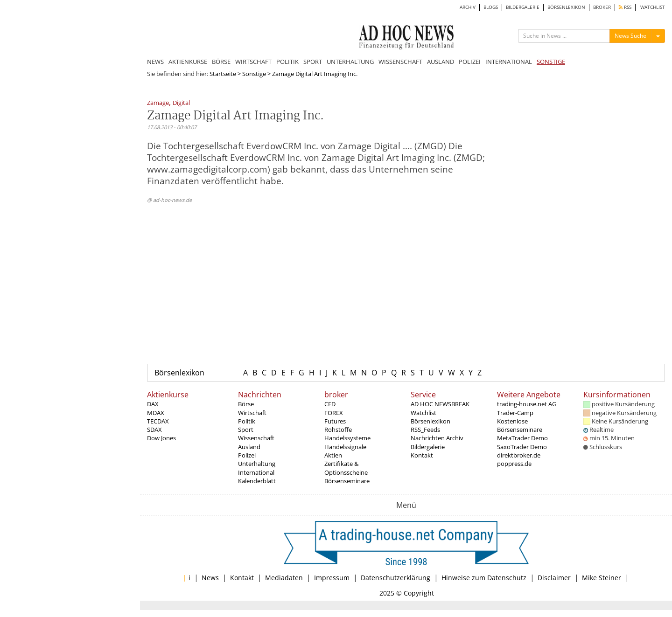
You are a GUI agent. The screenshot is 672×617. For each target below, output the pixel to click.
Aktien (333, 455)
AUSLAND (441, 62)
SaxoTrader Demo (522, 447)
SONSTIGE (551, 62)
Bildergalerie (428, 447)
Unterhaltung (257, 464)
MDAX (156, 413)
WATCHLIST (653, 7)
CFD (330, 404)
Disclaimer (554, 578)
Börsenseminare (347, 481)
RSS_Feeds (425, 430)
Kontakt (422, 455)
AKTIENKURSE (188, 62)
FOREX (334, 413)
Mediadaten (284, 578)
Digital (181, 103)
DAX (153, 404)
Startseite (223, 74)
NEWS (155, 62)
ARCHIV (468, 7)
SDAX (154, 430)
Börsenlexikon (179, 373)
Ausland (249, 447)
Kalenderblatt (257, 481)
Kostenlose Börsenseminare (520, 425)
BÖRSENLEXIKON (566, 7)
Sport (246, 430)
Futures (335, 421)
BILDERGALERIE (523, 7)
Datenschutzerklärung (395, 578)
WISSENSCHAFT (400, 62)
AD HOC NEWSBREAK (440, 404)
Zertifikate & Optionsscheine (346, 468)
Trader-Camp (515, 413)
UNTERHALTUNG (350, 62)
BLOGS (491, 7)
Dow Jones (161, 438)
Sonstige (254, 74)
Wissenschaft (256, 438)
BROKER (602, 7)
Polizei (247, 455)
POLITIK (287, 62)
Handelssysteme (347, 438)
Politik (247, 421)
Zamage (158, 103)
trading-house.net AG (527, 404)
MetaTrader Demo (522, 438)
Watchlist (423, 413)
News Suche (630, 36)
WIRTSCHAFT (253, 62)
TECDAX (158, 421)
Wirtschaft (252, 413)
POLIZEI (470, 62)
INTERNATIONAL (509, 62)
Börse (246, 404)
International (256, 472)
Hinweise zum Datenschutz (484, 578)
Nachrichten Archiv (437, 438)
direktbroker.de (519, 455)
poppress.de (514, 464)
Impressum (332, 578)
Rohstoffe (338, 430)
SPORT (313, 62)
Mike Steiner (602, 578)
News (210, 578)
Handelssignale (345, 447)
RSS (625, 7)
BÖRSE (221, 62)
